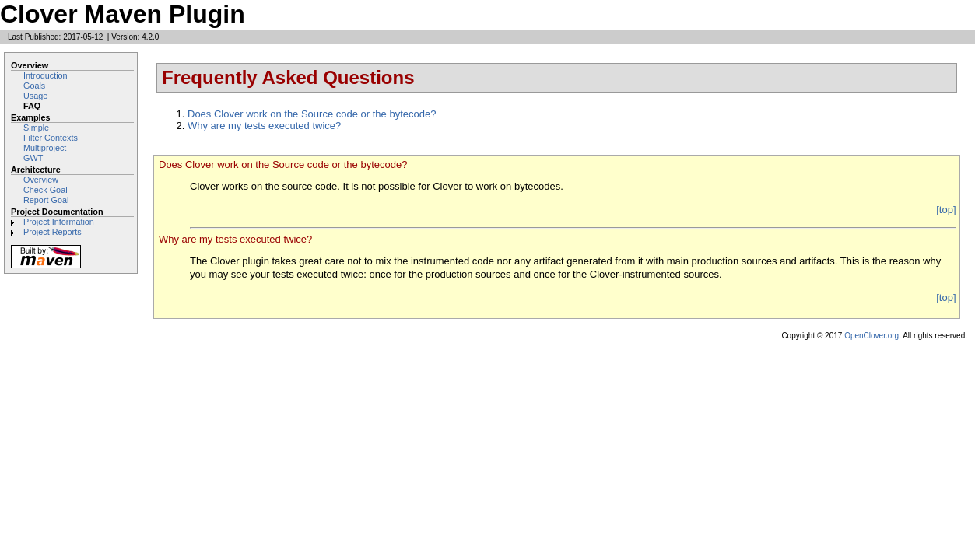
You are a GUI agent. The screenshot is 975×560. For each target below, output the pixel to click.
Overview (41, 180)
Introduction (46, 75)
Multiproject (45, 148)
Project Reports (53, 232)
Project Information (59, 222)
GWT (33, 158)
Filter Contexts (51, 138)
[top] (946, 210)
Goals (34, 86)
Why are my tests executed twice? (264, 126)
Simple (36, 128)
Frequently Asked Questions (288, 77)
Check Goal (46, 190)
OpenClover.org (872, 336)
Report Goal (46, 200)
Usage (35, 96)
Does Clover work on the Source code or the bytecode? (312, 114)
